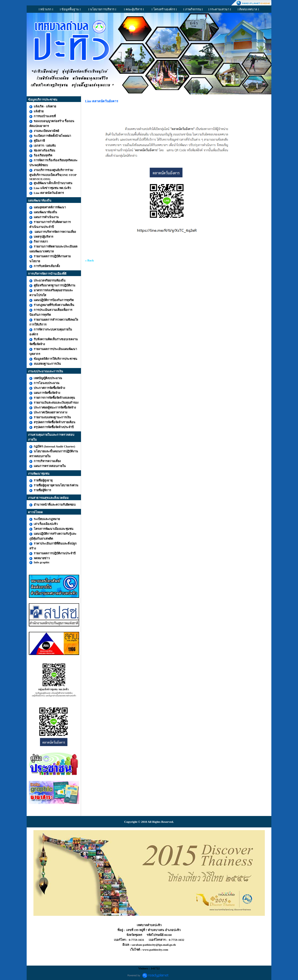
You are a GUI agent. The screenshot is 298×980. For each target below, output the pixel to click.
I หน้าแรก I (46, 9)
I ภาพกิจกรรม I (193, 9)
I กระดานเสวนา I (220, 9)
